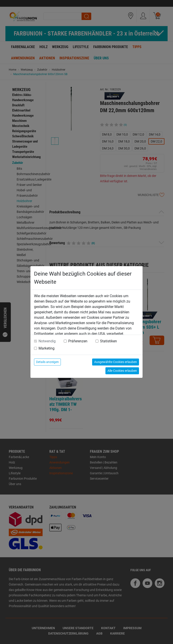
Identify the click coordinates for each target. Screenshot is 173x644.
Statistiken (108, 341)
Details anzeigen (47, 362)
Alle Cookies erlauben (122, 371)
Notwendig (47, 341)
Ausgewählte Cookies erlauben (116, 362)
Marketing (47, 348)
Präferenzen (78, 341)
